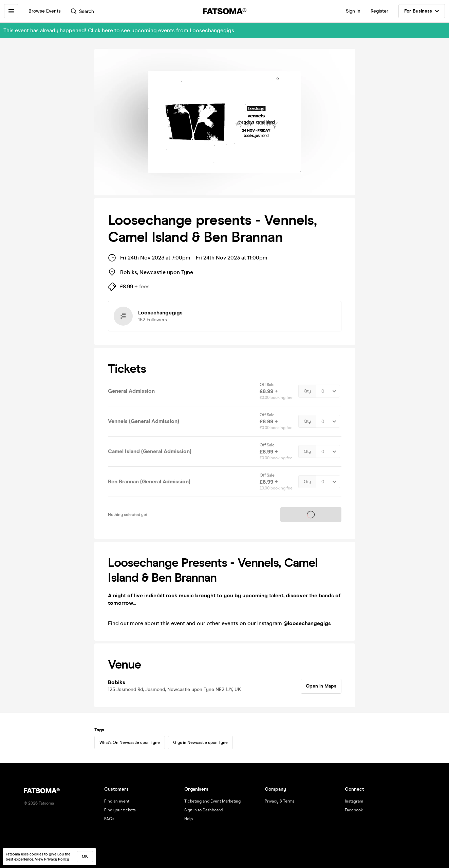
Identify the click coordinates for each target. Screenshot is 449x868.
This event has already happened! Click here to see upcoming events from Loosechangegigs (119, 30)
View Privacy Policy (52, 859)
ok (85, 856)
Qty (307, 391)
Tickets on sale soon (311, 514)
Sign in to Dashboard (203, 810)
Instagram (354, 801)
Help (189, 819)
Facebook (354, 810)
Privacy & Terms (280, 801)
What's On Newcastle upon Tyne (130, 742)
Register (379, 11)
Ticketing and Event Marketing (212, 801)
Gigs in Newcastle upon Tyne (200, 742)
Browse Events (45, 11)
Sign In (353, 11)
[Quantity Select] (328, 391)
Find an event (117, 801)
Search (82, 11)
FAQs (109, 819)
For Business (422, 11)
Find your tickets (120, 810)
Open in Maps (321, 686)
